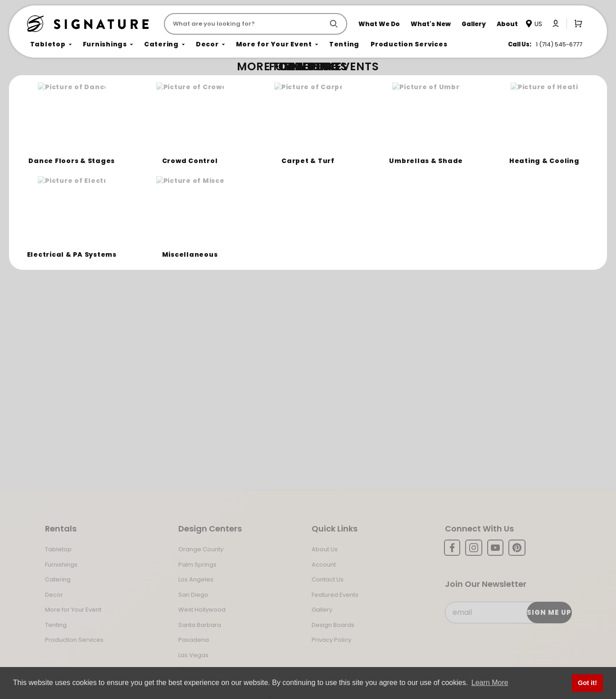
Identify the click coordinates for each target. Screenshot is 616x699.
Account (324, 565)
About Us (325, 549)
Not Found (66, 83)
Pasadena (194, 640)
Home (37, 84)
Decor (54, 595)
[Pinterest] (517, 548)
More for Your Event (73, 610)
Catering (58, 579)
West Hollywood (202, 610)
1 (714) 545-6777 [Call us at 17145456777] (559, 44)
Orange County (201, 549)
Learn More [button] (490, 683)
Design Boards (333, 625)
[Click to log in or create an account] (556, 23)
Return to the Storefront (206, 136)
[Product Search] (246, 24)
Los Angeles (196, 579)
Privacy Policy (331, 640)
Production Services (74, 640)
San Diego (193, 595)
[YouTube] (495, 548)
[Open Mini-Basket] (576, 23)
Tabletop (58, 549)
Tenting (56, 625)
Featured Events (335, 595)
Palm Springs (197, 565)
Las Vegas (193, 655)
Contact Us (328, 579)
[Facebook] (452, 548)
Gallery (322, 610)
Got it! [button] (587, 683)
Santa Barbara (200, 625)
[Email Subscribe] (508, 613)
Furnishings (61, 565)
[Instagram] (474, 548)
